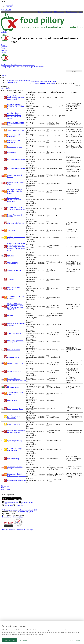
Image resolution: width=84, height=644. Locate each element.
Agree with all (9, 640)
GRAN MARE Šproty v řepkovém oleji (15, 450)
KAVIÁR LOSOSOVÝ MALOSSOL (15, 417)
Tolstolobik (11, 279)
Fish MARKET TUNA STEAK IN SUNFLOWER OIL (16, 107)
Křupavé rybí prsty (13, 459)
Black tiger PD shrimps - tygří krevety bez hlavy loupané (15, 191)
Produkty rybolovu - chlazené (17, 480)
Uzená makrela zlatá (14, 350)
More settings (75, 640)
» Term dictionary (11, 82)
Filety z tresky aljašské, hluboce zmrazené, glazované (16, 475)
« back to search (6, 489)
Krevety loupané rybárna (15, 409)
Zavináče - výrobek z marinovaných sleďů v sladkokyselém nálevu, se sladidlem (15, 116)
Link (15, 530)
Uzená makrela (12, 401)
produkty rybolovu (13, 357)
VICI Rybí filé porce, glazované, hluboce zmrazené (16, 380)
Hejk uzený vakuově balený (16, 160)
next (5, 486)
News (11, 530)
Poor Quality (35, 83)
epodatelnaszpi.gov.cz (25, 512)
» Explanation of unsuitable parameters (18, 80)
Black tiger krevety (13, 387)
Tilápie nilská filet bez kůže (16, 130)
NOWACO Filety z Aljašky (16, 363)
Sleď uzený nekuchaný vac (16, 223)
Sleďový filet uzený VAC (15, 270)
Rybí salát (10, 256)
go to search (8, 7)
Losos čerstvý (12, 152)
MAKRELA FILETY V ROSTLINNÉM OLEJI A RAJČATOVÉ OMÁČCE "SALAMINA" (15, 306)
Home (4, 75)
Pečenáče (10, 315)
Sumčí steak (11, 230)
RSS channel (21, 530)
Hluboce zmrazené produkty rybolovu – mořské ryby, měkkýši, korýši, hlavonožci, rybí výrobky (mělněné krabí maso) (16, 247)
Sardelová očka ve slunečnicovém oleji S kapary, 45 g (14, 200)
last (8, 486)
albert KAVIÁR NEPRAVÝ (16, 372)
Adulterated (44, 83)
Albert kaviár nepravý (14, 333)
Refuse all (23, 640)
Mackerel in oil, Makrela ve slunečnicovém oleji (16, 432)
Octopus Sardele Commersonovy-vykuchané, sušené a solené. (16, 98)
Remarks (5, 530)
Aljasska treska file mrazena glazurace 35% (16, 393)
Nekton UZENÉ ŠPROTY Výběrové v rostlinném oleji (16, 209)
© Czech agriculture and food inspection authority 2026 (20, 510)
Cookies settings (18, 517)
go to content (9, 5)
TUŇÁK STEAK (13, 263)
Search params (6, 88)
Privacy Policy (7, 517)
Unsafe (52, 83)
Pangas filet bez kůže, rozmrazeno (14, 136)
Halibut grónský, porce (14, 147)
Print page (29, 530)
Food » (3, 488)
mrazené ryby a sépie (14, 424)
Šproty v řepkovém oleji (15, 441)
